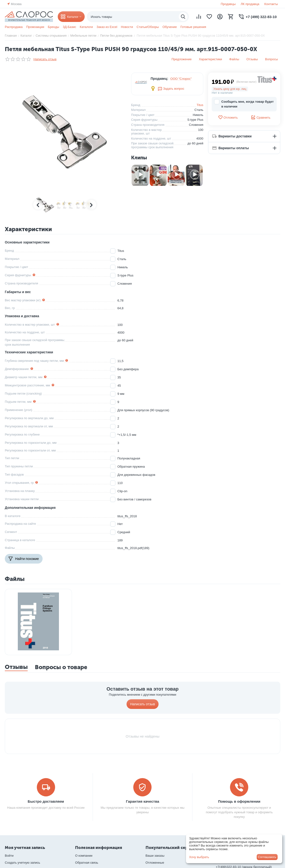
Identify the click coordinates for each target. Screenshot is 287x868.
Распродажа (14, 27)
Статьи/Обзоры (148, 27)
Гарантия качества (142, 801)
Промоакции (35, 27)
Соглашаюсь (267, 857)
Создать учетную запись (22, 863)
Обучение (169, 27)
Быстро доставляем (46, 801)
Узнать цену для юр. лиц (230, 89)
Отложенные (155, 863)
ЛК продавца (250, 4)
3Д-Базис (70, 27)
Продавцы (228, 4)
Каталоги (86, 27)
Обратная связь (87, 863)
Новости (127, 27)
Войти (9, 856)
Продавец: (159, 79)
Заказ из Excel (107, 27)
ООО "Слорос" (181, 79)
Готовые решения (193, 27)
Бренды (54, 27)
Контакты (271, 4)
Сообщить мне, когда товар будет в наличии (244, 104)
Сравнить (261, 117)
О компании (84, 856)
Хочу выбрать (199, 857)
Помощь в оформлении (239, 801)
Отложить (228, 117)
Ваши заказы (155, 856)
